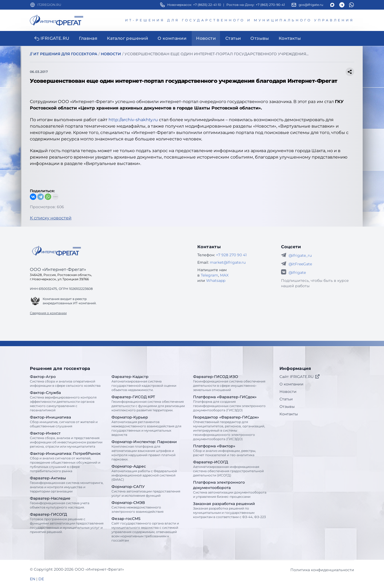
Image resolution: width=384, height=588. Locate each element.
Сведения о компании (48, 313)
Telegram (209, 275)
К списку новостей (51, 218)
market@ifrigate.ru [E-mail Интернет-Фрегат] (228, 262)
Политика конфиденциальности (322, 570)
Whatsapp (216, 281)
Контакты (289, 414)
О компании (291, 384)
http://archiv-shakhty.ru (133, 120)
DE (41, 579)
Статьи (286, 399)
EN (33, 579)
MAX (224, 275)
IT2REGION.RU (49, 5)
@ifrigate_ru (300, 255)
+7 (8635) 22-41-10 (207, 5)
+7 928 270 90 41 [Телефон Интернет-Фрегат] (231, 255)
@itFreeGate (300, 264)
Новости (288, 392)
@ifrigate (297, 273)
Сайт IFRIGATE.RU (300, 377)
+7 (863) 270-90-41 (270, 5)
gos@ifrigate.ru (311, 5)
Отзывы (287, 407)
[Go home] (57, 251)
